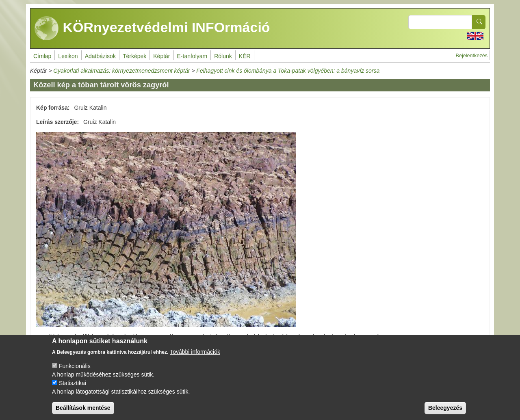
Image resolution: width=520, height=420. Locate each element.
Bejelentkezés (472, 56)
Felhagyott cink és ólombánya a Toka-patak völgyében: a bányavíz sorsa (288, 71)
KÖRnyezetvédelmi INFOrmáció (152, 28)
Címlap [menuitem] (42, 56)
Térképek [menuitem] (134, 56)
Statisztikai (73, 390)
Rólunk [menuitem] (223, 56)
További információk (195, 358)
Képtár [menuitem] (161, 56)
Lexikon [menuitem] (68, 56)
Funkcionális (75, 372)
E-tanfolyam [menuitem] (192, 56)
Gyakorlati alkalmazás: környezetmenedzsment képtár (121, 71)
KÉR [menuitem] (245, 56)
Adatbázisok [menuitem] (100, 56)
